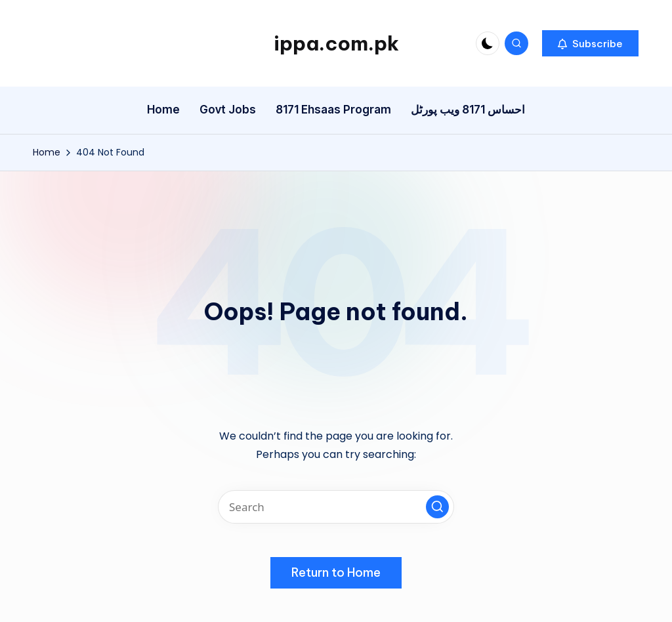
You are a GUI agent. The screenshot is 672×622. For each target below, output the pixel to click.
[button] (590, 43)
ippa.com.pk (336, 43)
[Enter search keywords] (336, 507)
